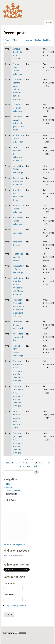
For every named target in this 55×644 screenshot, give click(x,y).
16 (20, 466)
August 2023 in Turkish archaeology (18, 269)
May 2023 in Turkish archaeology (18, 169)
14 (44, 463)
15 (49, 463)
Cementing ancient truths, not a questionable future (18, 123)
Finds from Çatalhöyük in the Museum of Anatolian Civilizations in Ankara (18, 443)
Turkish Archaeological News (13, 555)
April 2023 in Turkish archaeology (18, 139)
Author (29, 40)
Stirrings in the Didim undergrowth (18, 325)
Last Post (47, 40)
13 (40, 463)
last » (36, 466)
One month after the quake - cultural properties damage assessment (18, 89)
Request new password (16, 606)
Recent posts (11, 494)
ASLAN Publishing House (14, 544)
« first (28, 459)
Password (9, 595)
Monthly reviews (13, 491)
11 (31, 463)
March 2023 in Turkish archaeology (18, 108)
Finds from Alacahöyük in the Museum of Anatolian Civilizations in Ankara (18, 371)
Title (15, 40)
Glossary (9, 487)
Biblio (8, 484)
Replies (38, 40)
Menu (49, 22)
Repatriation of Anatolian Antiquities (18, 181)
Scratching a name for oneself (18, 257)
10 (27, 463)
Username (10, 584)
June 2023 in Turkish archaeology (18, 209)
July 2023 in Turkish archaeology (18, 221)
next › (29, 466)
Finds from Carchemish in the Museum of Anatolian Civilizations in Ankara (18, 396)
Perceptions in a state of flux (18, 337)
